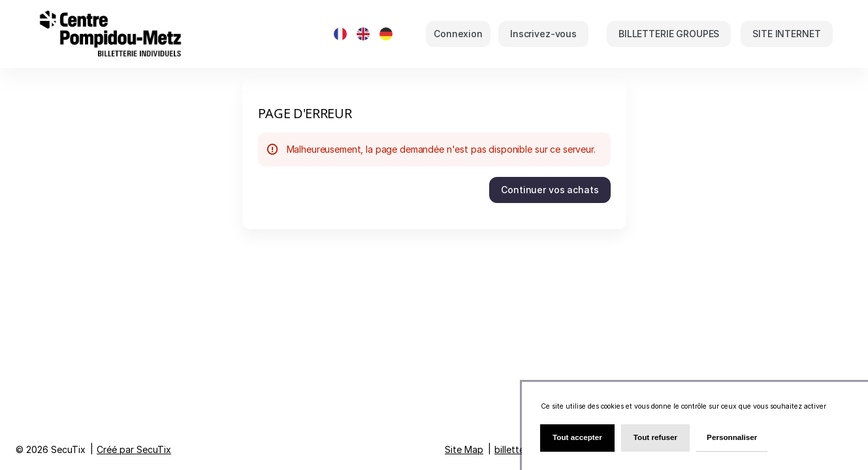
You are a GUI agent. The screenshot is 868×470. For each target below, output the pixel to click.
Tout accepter (577, 437)
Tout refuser (655, 437)
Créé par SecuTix (134, 449)
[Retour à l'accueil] (167, 34)
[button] (669, 34)
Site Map (464, 449)
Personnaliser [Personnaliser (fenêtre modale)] (732, 437)
